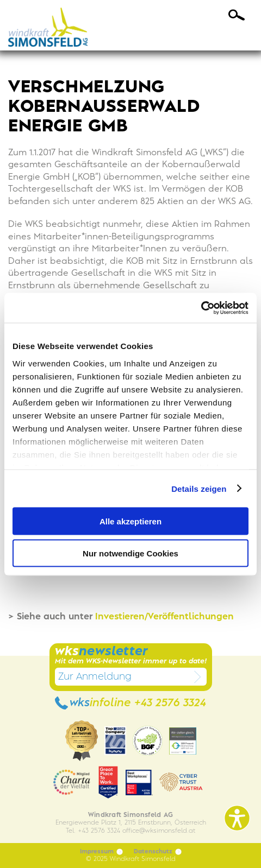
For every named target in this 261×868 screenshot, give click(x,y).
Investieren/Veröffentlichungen (163, 617)
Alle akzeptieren (130, 521)
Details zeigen (199, 488)
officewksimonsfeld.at (159, 831)
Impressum (101, 852)
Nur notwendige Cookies (130, 553)
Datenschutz (158, 852)
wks (130, 703)
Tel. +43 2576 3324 (93, 831)
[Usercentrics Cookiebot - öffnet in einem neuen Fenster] (201, 308)
